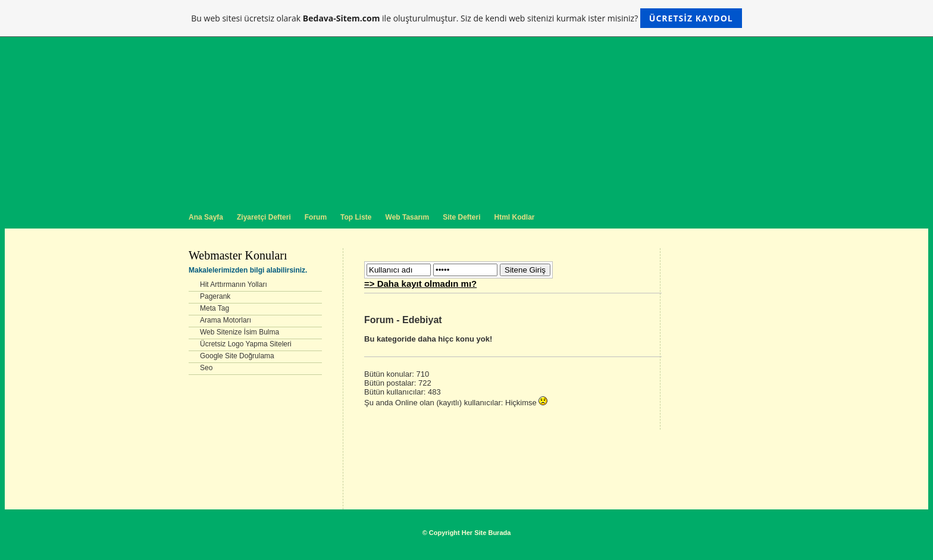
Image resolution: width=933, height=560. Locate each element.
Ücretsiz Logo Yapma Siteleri (246, 344)
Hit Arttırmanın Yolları (234, 284)
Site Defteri (461, 217)
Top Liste (356, 217)
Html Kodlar (514, 217)
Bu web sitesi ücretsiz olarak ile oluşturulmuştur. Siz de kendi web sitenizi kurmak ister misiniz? (466, 18)
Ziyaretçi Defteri (264, 217)
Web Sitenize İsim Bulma (239, 332)
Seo (206, 368)
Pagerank (215, 296)
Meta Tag (215, 308)
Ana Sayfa (206, 217)
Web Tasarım (408, 217)
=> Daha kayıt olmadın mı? (420, 284)
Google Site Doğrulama (237, 356)
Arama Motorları (226, 320)
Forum (316, 217)
